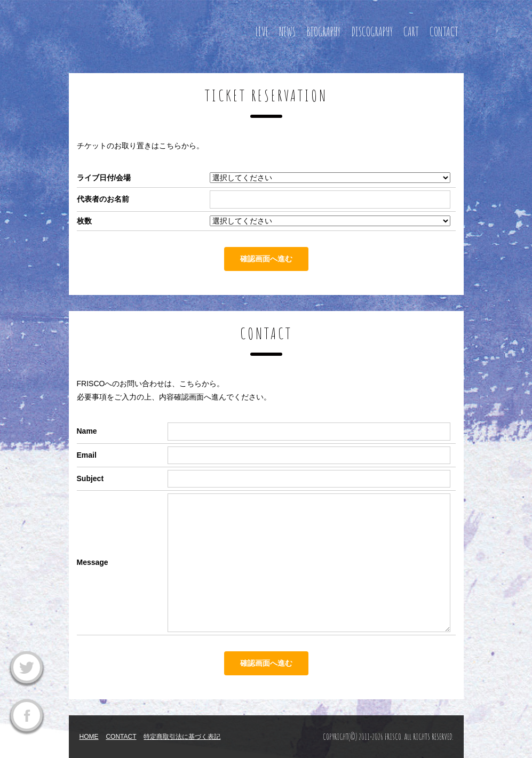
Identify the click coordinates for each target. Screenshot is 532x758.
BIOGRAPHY (323, 32)
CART (411, 32)
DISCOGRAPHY (372, 32)
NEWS (287, 32)
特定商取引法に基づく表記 (182, 737)
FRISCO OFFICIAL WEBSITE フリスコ (149, 30)
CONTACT (444, 32)
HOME (89, 737)
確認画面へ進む (266, 259)
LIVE (262, 32)
